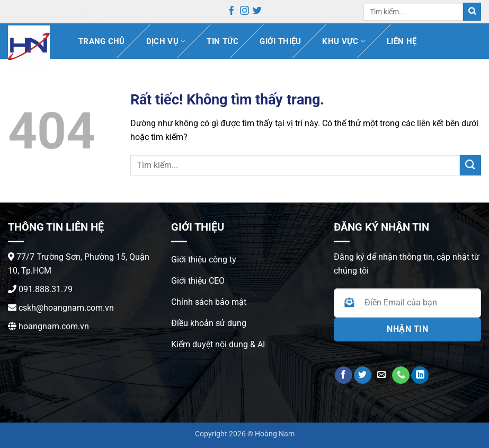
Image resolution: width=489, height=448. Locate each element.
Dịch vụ (166, 41)
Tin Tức (223, 41)
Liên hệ (402, 41)
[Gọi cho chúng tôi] (401, 375)
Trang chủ (102, 41)
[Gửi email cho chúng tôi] (382, 375)
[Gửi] (472, 12)
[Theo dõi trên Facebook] (232, 12)
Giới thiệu (280, 41)
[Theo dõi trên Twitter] (257, 12)
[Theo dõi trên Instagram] (244, 12)
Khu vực (344, 41)
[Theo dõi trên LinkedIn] (420, 375)
